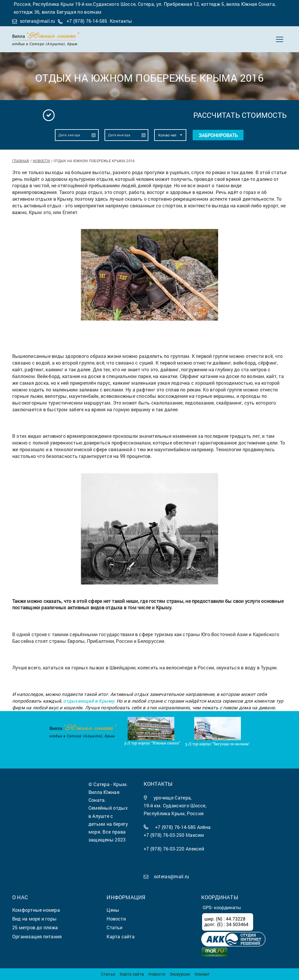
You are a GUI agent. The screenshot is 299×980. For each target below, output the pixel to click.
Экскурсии (180, 974)
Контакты (121, 21)
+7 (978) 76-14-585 (87, 21)
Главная (21, 161)
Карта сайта (132, 974)
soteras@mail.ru (38, 21)
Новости (41, 161)
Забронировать (218, 135)
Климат (202, 974)
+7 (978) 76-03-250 (164, 835)
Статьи (108, 974)
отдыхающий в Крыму (88, 701)
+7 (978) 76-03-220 (164, 849)
